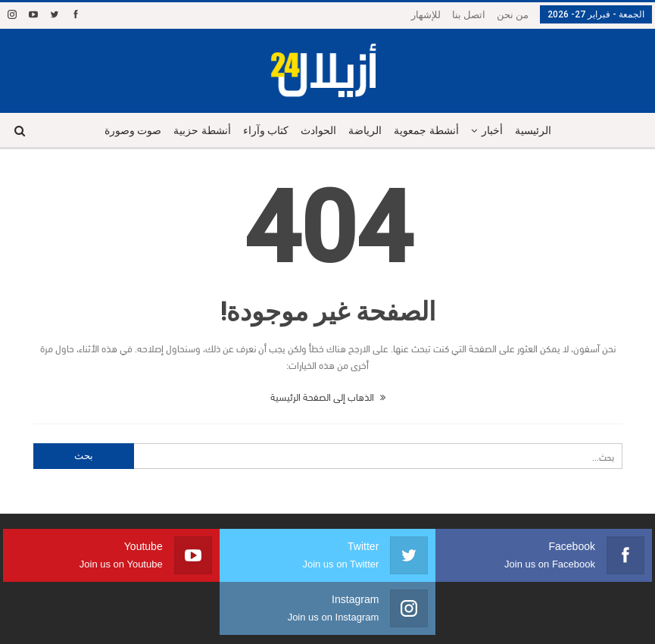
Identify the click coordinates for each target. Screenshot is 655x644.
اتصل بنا (469, 15)
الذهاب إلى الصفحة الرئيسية (328, 396)
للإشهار (426, 15)
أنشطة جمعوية (430, 131)
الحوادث (318, 131)
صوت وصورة (125, 131)
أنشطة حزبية (197, 131)
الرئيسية (541, 131)
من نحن (513, 15)
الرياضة (366, 131)
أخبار (497, 131)
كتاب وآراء (262, 131)
